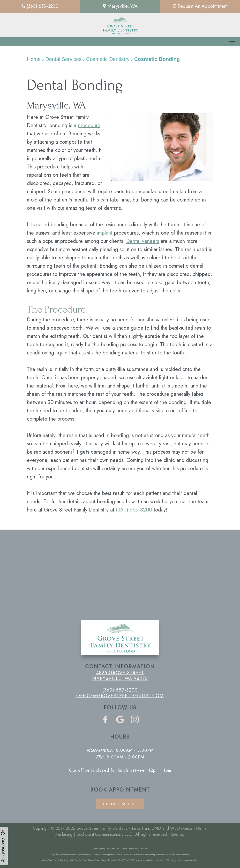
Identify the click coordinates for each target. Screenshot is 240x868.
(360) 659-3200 (134, 510)
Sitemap (178, 834)
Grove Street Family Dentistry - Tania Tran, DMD (119, 828)
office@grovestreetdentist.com (120, 696)
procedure (89, 125)
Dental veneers (143, 241)
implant (105, 233)
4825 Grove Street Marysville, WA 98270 (120, 676)
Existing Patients (120, 804)
